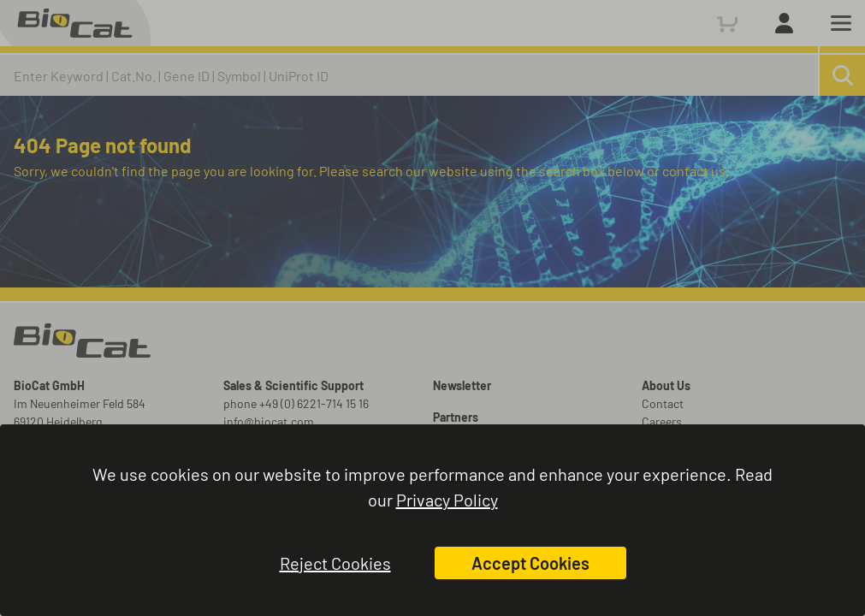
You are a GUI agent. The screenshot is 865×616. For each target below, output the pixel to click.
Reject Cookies (335, 563)
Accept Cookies (530, 563)
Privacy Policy (447, 500)
